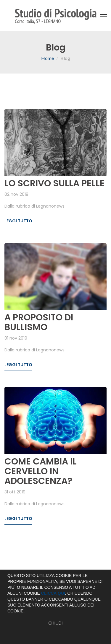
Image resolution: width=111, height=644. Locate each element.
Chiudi (55, 623)
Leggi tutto (18, 221)
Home (48, 58)
